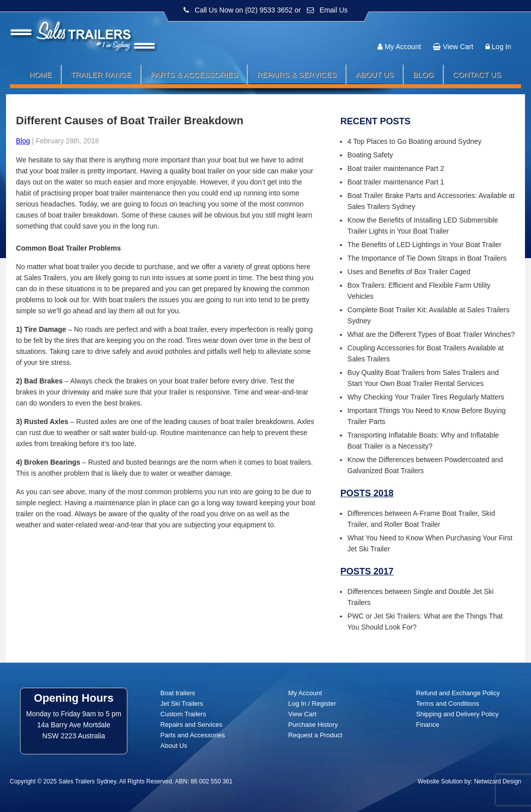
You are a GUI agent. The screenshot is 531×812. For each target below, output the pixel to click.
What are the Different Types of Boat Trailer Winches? (431, 334)
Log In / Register (312, 703)
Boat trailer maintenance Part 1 (396, 182)
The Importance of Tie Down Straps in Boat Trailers (427, 258)
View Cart (458, 47)
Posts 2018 (367, 493)
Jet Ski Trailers (182, 703)
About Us (375, 74)
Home (40, 74)
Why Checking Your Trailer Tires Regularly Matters (426, 397)
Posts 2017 (367, 571)
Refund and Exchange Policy (458, 693)
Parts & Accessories (194, 74)
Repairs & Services (297, 74)
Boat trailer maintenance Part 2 (396, 168)
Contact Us (477, 74)
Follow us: (492, 28)
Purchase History (313, 725)
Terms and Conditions (448, 703)
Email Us (333, 10)
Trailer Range (101, 74)
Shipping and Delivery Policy (458, 714)
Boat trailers (178, 693)
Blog (423, 74)
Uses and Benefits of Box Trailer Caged (409, 272)
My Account (403, 47)
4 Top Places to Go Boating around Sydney (414, 141)
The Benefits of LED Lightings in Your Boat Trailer (424, 245)
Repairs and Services (192, 725)
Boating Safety (370, 155)
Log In (502, 47)
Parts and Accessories (193, 735)
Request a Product (315, 735)
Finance (428, 725)
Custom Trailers (183, 714)
